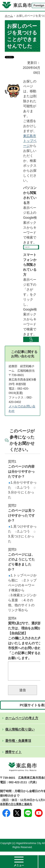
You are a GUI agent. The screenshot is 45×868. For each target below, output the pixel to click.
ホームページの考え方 (22, 722)
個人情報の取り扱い (20, 733)
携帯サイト (13, 756)
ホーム (9, 16)
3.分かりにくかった (22, 493)
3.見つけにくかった (22, 537)
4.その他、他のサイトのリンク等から (21, 605)
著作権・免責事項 (18, 744)
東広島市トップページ (30, 141)
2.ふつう (23, 487)
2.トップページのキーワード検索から (22, 585)
